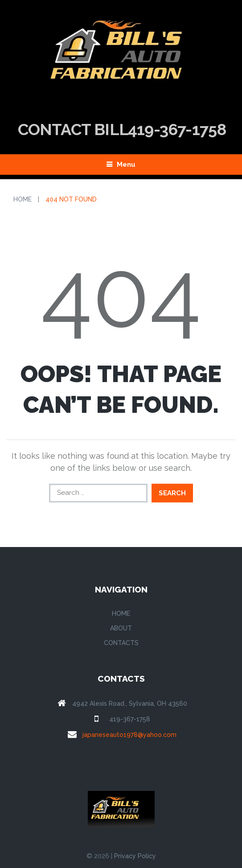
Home (23, 199)
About (121, 628)
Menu (126, 165)
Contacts (121, 643)
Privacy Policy (135, 856)
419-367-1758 (130, 719)
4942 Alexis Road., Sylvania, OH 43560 (130, 703)
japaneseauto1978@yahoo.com (129, 735)
